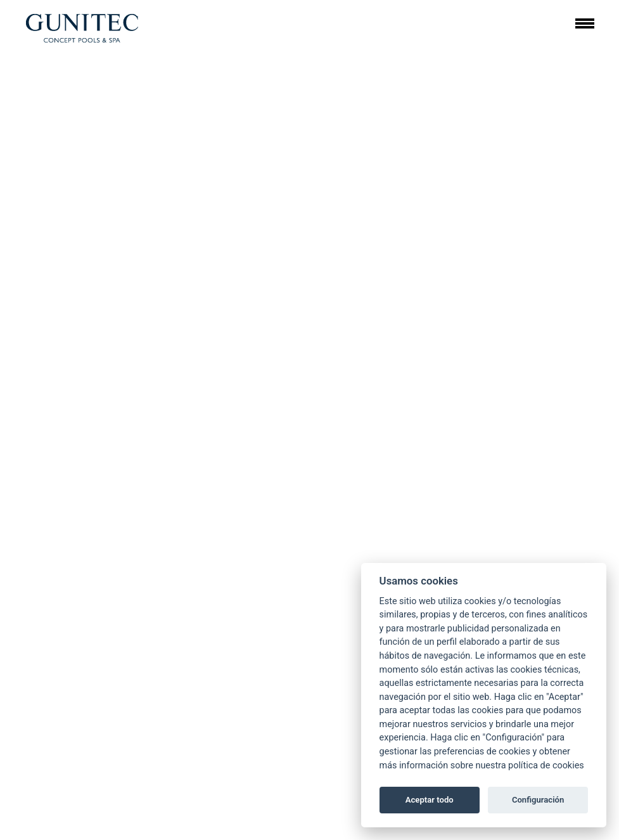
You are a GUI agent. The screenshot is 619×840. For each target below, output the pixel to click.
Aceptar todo (430, 800)
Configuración (538, 800)
